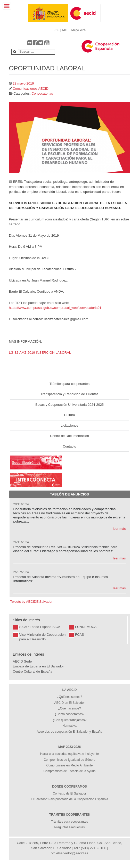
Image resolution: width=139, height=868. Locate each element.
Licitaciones (70, 425)
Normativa (69, 726)
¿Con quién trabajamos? (69, 720)
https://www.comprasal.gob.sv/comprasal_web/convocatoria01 (55, 308)
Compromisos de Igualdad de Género (69, 760)
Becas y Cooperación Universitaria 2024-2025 (69, 405)
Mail (65, 30)
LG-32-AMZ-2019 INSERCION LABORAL (40, 353)
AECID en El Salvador (69, 703)
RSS (56, 30)
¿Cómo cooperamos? (69, 714)
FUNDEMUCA (86, 627)
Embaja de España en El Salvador (38, 666)
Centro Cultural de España (33, 671)
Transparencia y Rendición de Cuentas (69, 394)
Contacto (69, 446)
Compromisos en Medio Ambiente (69, 765)
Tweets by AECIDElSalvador (31, 602)
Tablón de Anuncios (69, 494)
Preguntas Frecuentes (69, 827)
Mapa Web (78, 30)
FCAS (80, 635)
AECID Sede (22, 661)
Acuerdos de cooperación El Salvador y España (69, 732)
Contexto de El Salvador (69, 793)
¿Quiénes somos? (69, 697)
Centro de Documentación (69, 436)
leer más (119, 529)
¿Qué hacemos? (69, 708)
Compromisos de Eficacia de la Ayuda (70, 771)
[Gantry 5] (39, 13)
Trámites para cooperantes (69, 384)
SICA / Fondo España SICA (40, 627)
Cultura (70, 415)
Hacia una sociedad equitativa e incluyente (69, 754)
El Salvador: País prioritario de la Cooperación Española (70, 799)
